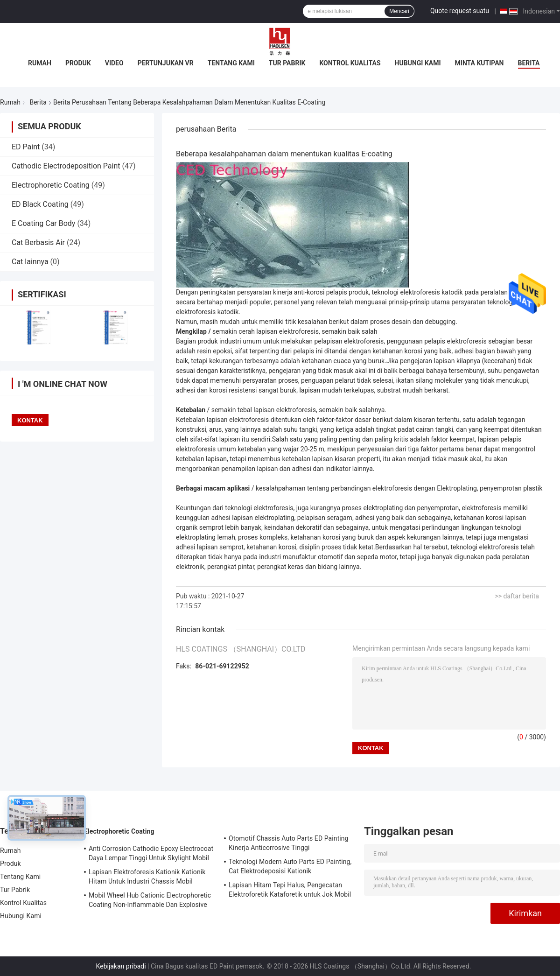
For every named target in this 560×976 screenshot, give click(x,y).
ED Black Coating (40, 204)
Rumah (40, 63)
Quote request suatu (460, 11)
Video (114, 63)
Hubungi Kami (418, 63)
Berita (529, 63)
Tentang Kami (231, 63)
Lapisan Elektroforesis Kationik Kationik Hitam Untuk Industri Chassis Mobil (147, 877)
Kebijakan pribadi (121, 966)
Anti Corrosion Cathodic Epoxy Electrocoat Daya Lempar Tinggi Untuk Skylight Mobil (151, 853)
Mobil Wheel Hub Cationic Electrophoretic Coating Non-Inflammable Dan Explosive (150, 900)
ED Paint (26, 147)
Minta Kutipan (479, 63)
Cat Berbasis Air (38, 242)
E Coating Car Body (43, 223)
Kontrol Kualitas (350, 63)
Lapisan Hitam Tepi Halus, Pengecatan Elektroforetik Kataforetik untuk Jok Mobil (290, 890)
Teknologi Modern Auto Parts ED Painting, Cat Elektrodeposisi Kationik (290, 866)
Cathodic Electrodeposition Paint (66, 166)
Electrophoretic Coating (51, 185)
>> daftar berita (517, 596)
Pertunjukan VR (166, 63)
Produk (78, 63)
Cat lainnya (30, 262)
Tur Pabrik (287, 63)
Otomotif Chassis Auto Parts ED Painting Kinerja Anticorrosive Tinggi (289, 843)
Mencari (399, 11)
